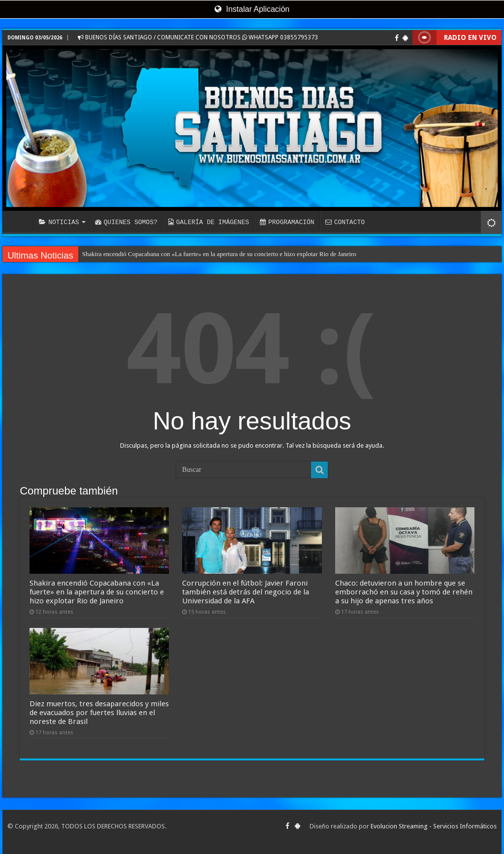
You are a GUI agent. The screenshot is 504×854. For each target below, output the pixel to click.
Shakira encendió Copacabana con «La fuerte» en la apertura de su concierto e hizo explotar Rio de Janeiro (219, 254)
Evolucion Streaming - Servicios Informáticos (434, 826)
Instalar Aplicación (252, 9)
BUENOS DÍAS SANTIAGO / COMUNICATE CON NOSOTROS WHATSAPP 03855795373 (198, 37)
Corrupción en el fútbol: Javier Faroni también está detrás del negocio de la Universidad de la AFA (246, 592)
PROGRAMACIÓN (287, 222)
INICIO (20, 221)
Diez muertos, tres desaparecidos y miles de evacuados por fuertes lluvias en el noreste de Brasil (99, 713)
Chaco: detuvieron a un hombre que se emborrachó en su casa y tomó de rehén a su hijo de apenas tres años (404, 592)
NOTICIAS (59, 222)
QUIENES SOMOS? (126, 222)
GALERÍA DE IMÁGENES (209, 222)
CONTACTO (345, 222)
